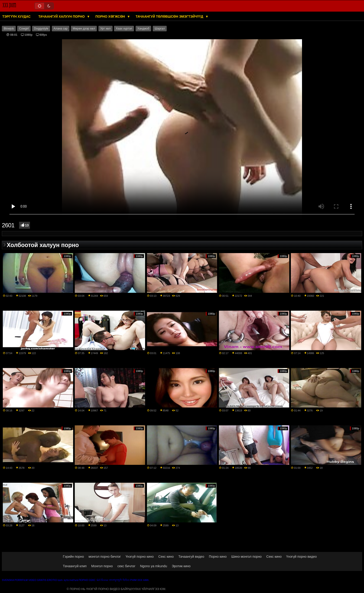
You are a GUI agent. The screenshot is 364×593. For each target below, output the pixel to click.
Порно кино (218, 557)
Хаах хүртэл (124, 29)
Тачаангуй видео (191, 557)
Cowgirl (24, 29)
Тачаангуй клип (75, 566)
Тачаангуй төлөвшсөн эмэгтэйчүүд (170, 16)
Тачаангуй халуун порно (62, 16)
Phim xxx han (139, 580)
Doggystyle (41, 29)
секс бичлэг (126, 566)
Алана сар (61, 29)
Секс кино (166, 557)
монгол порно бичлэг (105, 557)
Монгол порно (102, 566)
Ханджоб (143, 29)
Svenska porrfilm (15, 580)
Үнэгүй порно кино (140, 557)
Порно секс (87, 580)
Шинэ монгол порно (246, 557)
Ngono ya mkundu (154, 566)
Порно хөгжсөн (111, 16)
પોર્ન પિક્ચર (102, 580)
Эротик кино (181, 566)
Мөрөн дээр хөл (84, 29)
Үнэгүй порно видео (301, 557)
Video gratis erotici (43, 580)
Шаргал (160, 29)
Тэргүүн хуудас (16, 16)
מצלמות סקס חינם (68, 580)
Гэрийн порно (73, 557)
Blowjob (9, 29)
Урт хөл (106, 29)
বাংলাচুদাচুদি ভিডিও (119, 580)
